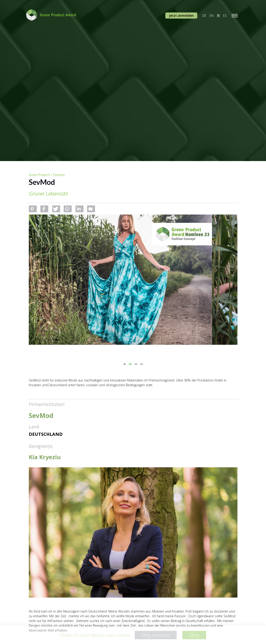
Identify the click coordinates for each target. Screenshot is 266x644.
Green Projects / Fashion (47, 175)
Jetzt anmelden (181, 16)
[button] (33, 209)
